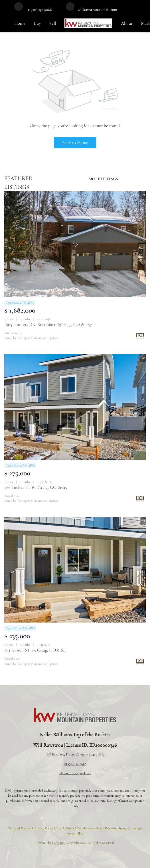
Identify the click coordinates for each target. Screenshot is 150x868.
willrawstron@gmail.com (75, 773)
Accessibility (75, 833)
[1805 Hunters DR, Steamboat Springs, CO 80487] (75, 244)
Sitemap (135, 828)
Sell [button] (53, 23)
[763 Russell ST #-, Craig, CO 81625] (75, 570)
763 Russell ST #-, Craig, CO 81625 (35, 650)
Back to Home (75, 143)
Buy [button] (37, 23)
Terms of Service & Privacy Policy (31, 828)
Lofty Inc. (58, 843)
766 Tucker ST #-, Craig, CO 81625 (36, 487)
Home (20, 23)
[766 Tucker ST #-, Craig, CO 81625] (75, 407)
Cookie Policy (65, 828)
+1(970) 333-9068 (75, 764)
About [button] (127, 23)
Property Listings (116, 828)
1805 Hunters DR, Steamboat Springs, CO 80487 (48, 324)
